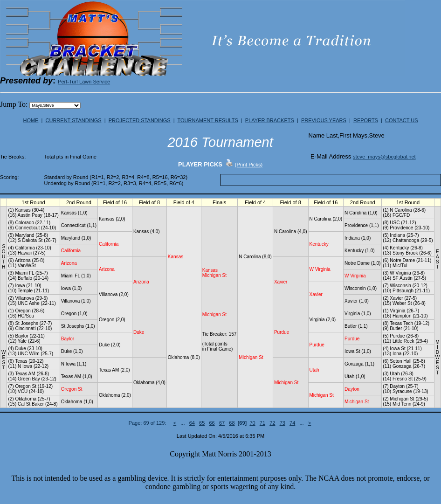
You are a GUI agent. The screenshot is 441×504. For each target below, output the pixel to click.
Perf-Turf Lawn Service (84, 82)
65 (202, 423)
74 (292, 423)
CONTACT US (402, 120)
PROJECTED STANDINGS (140, 120)
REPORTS (366, 120)
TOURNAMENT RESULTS (208, 120)
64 (192, 423)
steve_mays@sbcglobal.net (384, 157)
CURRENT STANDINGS (74, 120)
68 (232, 423)
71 (262, 423)
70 (252, 423)
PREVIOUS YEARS (324, 120)
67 (222, 423)
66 (212, 423)
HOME (31, 120)
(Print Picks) (249, 165)
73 (283, 423)
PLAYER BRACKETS (270, 120)
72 (272, 423)
